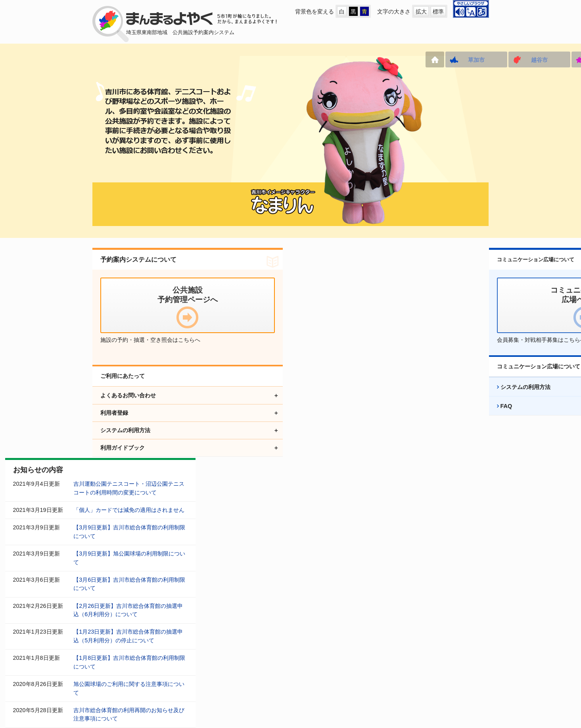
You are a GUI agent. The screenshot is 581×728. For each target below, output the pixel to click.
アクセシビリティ (306, 670)
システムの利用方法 (430, 404)
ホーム (101, 59)
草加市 (142, 60)
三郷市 (331, 60)
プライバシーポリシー (376, 670)
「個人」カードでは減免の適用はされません (319, 300)
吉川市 (394, 60)
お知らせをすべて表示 (339, 534)
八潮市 (268, 60)
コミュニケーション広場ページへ (221, 670)
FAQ (411, 423)
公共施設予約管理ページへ (126, 670)
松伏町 (457, 60)
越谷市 (205, 60)
